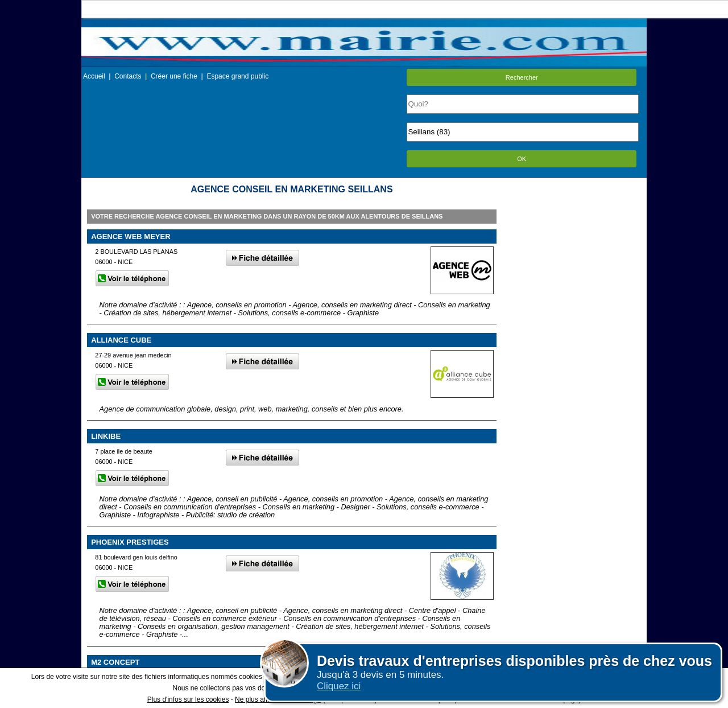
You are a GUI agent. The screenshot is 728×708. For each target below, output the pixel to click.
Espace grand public (237, 76)
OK (522, 159)
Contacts (128, 76)
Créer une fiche (174, 76)
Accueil (94, 76)
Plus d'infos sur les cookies (188, 699)
